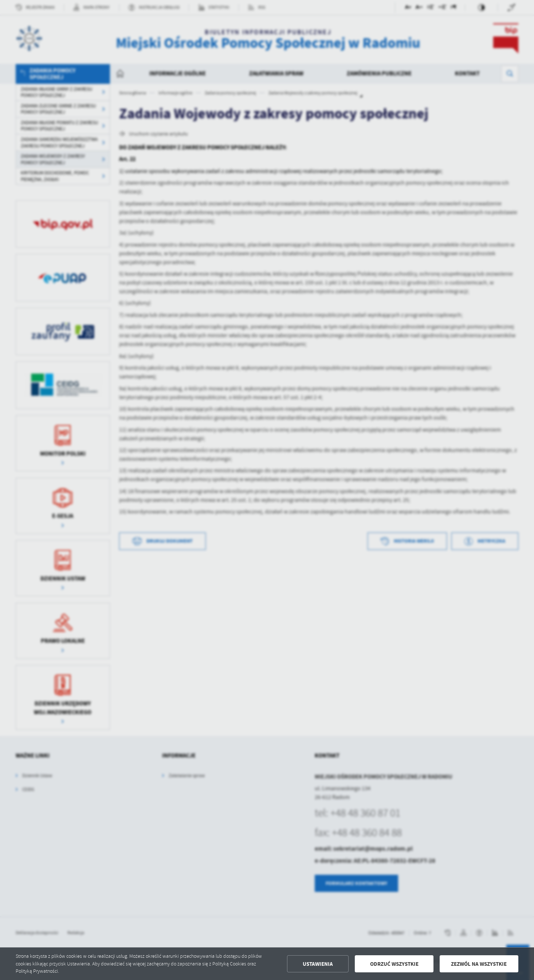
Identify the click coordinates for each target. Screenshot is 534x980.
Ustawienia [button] (318, 964)
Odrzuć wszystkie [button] (394, 964)
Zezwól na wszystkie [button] (479, 964)
